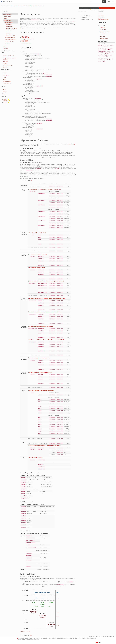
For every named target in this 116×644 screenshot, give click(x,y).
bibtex (100, 45)
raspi (111, 54)
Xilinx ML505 (9, 31)
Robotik (5, 46)
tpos (109, 58)
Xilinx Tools (8, 44)
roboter (99, 56)
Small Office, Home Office (103, 20)
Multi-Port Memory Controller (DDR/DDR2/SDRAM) (42, 390)
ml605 (113, 51)
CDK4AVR (5, 99)
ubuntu (100, 60)
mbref (91, 8)
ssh (112, 57)
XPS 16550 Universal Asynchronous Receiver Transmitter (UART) (45, 312)
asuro (109, 44)
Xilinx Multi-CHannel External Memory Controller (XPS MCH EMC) (45, 189)
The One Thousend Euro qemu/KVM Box (8, 66)
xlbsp (104, 61)
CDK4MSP (5, 102)
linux (104, 50)
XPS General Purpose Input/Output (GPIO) (40, 358)
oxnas (110, 53)
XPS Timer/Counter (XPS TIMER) (37, 268)
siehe (31, 635)
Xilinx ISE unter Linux (7, 84)
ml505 (108, 51)
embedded (96, 8)
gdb (99, 48)
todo (102, 58)
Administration (101, 16)
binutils (104, 45)
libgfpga (5, 92)
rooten (103, 56)
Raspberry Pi (6, 64)
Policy (100, 642)
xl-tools (99, 61)
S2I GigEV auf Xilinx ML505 (12, 29)
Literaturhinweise (101, 17)
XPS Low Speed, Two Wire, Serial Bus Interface (41, 372)
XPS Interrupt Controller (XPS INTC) (38, 254)
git (101, 48)
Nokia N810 (5, 61)
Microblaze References (10, 37)
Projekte (15, 6)
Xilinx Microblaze (32, 6)
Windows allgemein (7, 82)
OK (97, 642)
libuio (4, 90)
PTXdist (5, 77)
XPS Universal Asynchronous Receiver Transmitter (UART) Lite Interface (47, 298)
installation (111, 48)
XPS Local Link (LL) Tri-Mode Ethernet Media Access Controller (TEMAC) (47, 340)
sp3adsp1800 (105, 57)
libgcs (4, 94)
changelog (112, 45)
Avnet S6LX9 (9, 24)
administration (102, 44)
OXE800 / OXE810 (8, 16)
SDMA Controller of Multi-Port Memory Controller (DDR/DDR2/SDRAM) (46, 281)
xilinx (81, 8)
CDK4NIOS (5, 101)
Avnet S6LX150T (10, 27)
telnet (99, 58)
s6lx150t (107, 55)
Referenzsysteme (40, 6)
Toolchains (5, 48)
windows (104, 60)
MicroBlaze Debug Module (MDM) (37, 233)
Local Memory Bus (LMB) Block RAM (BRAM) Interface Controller (45, 446)
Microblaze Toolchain (10, 42)
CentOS (5, 73)
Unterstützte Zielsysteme (86, 16)
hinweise (107, 48)
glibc (103, 48)
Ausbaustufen (84, 18)
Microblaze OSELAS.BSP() (10, 40)
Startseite (100, 14)
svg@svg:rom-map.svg (25, 631)
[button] (109, 1)
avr (111, 44)
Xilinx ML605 (9, 33)
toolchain (106, 58)
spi (110, 57)
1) (32, 180)
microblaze (86, 8)
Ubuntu (5, 79)
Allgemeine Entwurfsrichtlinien (87, 19)
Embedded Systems (23, 6)
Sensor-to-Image (72, 144)
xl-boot (113, 60)
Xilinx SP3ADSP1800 (10, 35)
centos (108, 45)
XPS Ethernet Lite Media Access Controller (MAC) (41, 326)
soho (99, 57)
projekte (102, 54)
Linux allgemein (6, 75)
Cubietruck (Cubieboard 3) (9, 56)
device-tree (100, 47)
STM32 (5, 18)
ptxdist (107, 54)
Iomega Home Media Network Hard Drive (9, 59)
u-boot (112, 58)
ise (99, 50)
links (101, 50)
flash (110, 47)
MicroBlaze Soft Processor (36, 458)
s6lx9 (111, 56)
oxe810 (106, 53)
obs (99, 53)
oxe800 (102, 53)
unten (74, 22)
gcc (112, 47)
